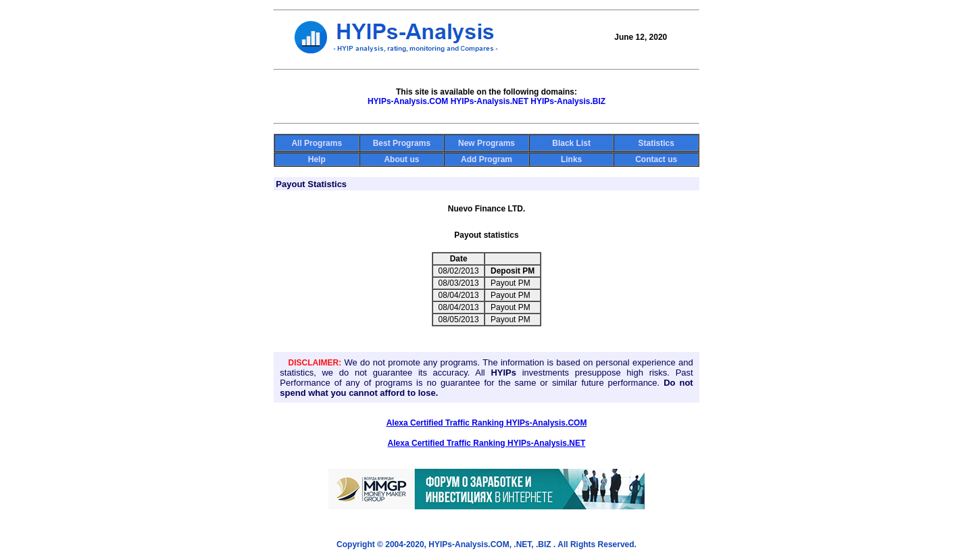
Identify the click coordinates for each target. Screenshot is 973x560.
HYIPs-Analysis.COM (408, 101)
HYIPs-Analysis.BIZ (568, 101)
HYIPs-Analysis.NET (490, 101)
